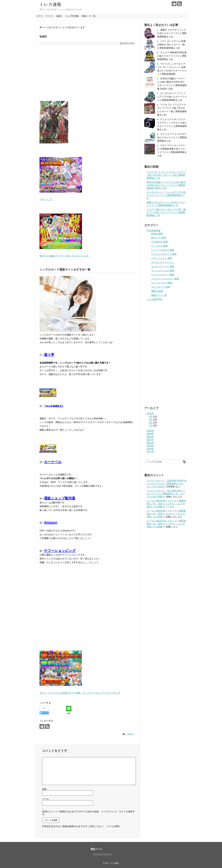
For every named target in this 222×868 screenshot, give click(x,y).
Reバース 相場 (159, 238)
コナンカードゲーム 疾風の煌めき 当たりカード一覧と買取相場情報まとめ (171, 45)
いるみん (130, 734)
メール (45, 799)
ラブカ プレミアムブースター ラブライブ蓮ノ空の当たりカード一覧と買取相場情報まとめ (166, 175)
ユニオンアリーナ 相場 (163, 266)
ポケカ (40, 16)
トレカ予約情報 (72, 16)
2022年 (150, 440)
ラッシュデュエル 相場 (163, 271)
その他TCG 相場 (159, 242)
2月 (151, 423)
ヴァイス (49, 16)
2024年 (150, 434)
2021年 (150, 443)
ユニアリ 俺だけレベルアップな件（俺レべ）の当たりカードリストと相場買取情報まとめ (166, 212)
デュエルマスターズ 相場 (164, 254)
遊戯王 (59, 16)
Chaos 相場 (157, 234)
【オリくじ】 (46, 199)
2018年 (150, 449)
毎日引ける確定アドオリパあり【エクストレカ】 (64, 256)
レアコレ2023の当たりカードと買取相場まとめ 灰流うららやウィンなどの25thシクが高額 (166, 504)
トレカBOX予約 (155, 299)
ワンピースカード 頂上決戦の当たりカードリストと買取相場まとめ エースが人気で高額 (166, 494)
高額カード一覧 (88, 16)
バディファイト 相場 (162, 258)
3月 (151, 420)
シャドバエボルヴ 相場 (163, 250)
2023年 (150, 437)
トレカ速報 (50, 4)
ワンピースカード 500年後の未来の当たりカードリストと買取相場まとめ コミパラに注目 (167, 484)
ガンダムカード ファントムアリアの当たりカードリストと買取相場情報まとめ (172, 97)
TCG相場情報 (153, 231)
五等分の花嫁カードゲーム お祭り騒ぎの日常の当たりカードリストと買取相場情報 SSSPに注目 (166, 185)
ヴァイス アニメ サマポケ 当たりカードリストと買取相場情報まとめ (172, 137)
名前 (44, 789)
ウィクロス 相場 (159, 246)
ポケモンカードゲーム (162, 262)
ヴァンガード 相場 (160, 287)
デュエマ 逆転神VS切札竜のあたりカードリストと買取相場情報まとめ (172, 56)
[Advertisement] (88, 75)
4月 (151, 417)
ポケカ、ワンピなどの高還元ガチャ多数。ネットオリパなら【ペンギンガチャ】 (80, 693)
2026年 (150, 414)
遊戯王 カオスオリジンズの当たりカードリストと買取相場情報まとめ (172, 33)
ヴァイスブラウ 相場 (162, 283)
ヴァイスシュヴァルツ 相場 (165, 279)
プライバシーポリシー (103, 854)
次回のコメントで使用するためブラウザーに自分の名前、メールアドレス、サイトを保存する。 (88, 813)
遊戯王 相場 (157, 291)
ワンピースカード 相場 (163, 275)
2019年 (150, 446)
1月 (151, 426)
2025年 (150, 431)
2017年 (150, 452)
